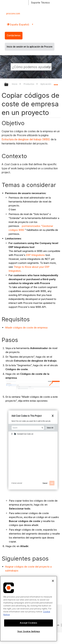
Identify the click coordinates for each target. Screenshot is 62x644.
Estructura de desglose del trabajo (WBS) (26, 139)
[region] (29, 609)
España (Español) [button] (19, 24)
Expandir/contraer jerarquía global (8, 85)
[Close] (53, 581)
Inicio (15, 84)
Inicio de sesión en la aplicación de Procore (30, 47)
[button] (48, 67)
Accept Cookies (28, 623)
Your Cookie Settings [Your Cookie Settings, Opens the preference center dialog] (29, 631)
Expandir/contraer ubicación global (56, 83)
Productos (29, 84)
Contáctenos (14, 35)
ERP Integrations (35, 255)
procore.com (13, 14)
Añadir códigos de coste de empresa (26, 328)
